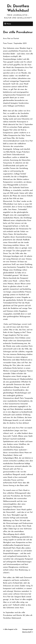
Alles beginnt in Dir (11, 629)
